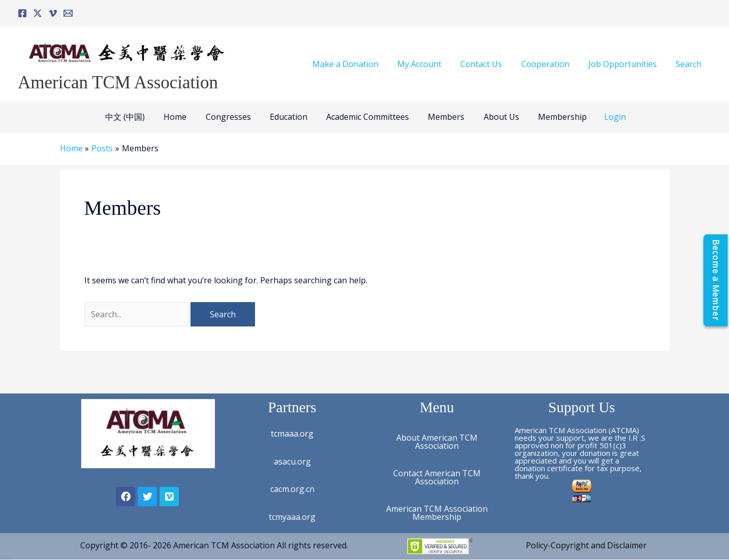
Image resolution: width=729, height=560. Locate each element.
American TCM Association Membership (437, 513)
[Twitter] (38, 13)
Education (290, 117)
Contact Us (491, 64)
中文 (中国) (135, 117)
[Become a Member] (715, 280)
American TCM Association (118, 83)
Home (182, 117)
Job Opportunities (627, 64)
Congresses (232, 117)
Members (442, 117)
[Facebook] (22, 13)
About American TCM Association (437, 442)
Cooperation (552, 64)
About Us (495, 117)
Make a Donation (360, 64)
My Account (432, 64)
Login (604, 117)
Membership (553, 117)
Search (690, 64)
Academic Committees (367, 117)
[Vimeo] (53, 13)
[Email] (68, 13)
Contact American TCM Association (437, 477)
